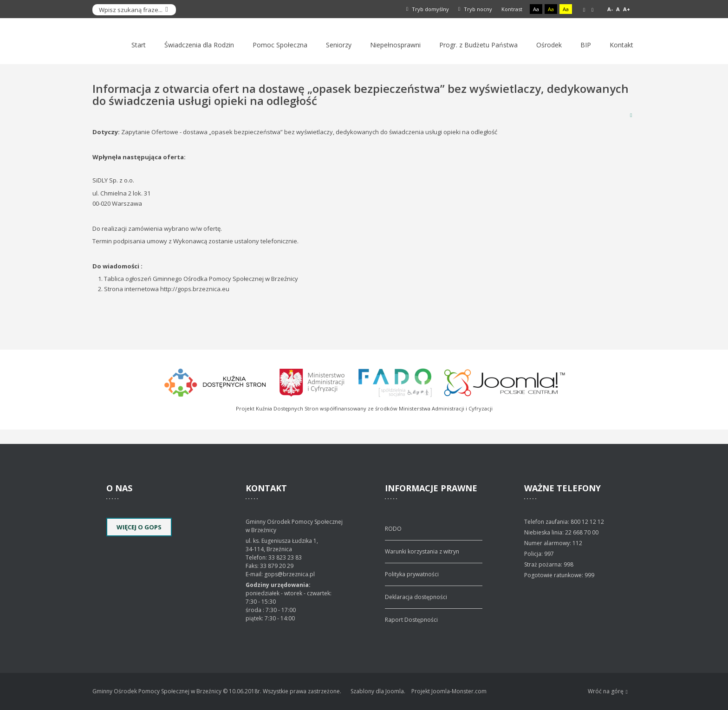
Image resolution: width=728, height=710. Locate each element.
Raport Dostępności (411, 620)
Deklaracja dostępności (416, 597)
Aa (536, 9)
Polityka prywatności (412, 574)
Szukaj (167, 10)
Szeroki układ (592, 10)
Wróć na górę (608, 692)
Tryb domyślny (428, 9)
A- (610, 9)
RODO (393, 529)
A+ (627, 9)
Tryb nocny (475, 9)
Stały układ (584, 10)
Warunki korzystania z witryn (422, 551)
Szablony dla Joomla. (378, 691)
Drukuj (631, 115)
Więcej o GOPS (139, 527)
